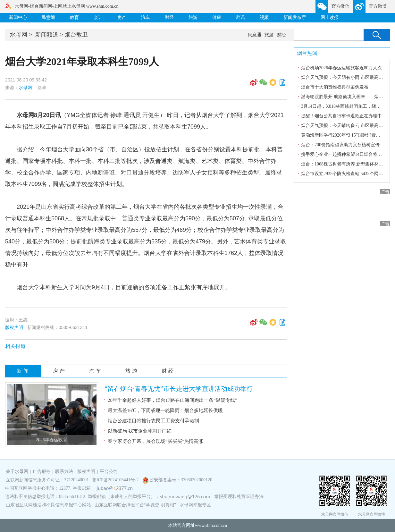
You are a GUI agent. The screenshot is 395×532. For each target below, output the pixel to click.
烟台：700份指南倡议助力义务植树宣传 (340, 145)
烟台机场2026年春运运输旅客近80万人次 (341, 68)
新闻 (23, 371)
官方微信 (340, 6)
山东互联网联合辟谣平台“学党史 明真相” (135, 505)
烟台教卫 (76, 35)
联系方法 (64, 472)
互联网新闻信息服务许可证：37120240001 (47, 480)
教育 (74, 17)
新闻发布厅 (295, 17)
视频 (264, 17)
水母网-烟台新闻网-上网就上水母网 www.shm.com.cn (67, 6)
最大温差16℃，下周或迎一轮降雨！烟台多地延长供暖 (165, 410)
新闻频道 (47, 35)
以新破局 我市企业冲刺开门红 (140, 431)
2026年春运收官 (52, 440)
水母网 (19, 35)
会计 (98, 17)
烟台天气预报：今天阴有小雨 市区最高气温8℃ (348, 77)
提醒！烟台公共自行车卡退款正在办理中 (341, 116)
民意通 (48, 17)
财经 (169, 17)
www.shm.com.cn (211, 525)
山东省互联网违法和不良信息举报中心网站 (48, 505)
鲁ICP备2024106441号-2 (116, 480)
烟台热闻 (307, 53)
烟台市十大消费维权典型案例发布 (335, 87)
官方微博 (378, 6)
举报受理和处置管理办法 (239, 497)
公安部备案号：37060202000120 (181, 480)
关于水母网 (18, 472)
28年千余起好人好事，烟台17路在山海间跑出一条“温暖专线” (172, 400)
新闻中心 (18, 17)
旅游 (193, 17)
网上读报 (330, 17)
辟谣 (240, 17)
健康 (217, 17)
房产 (122, 17)
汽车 (146, 17)
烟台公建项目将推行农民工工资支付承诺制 (153, 421)
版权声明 (14, 327)
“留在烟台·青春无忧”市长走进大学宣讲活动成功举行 (179, 389)
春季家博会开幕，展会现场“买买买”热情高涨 (155, 441)
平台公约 (109, 472)
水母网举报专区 (195, 505)
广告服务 (42, 472)
